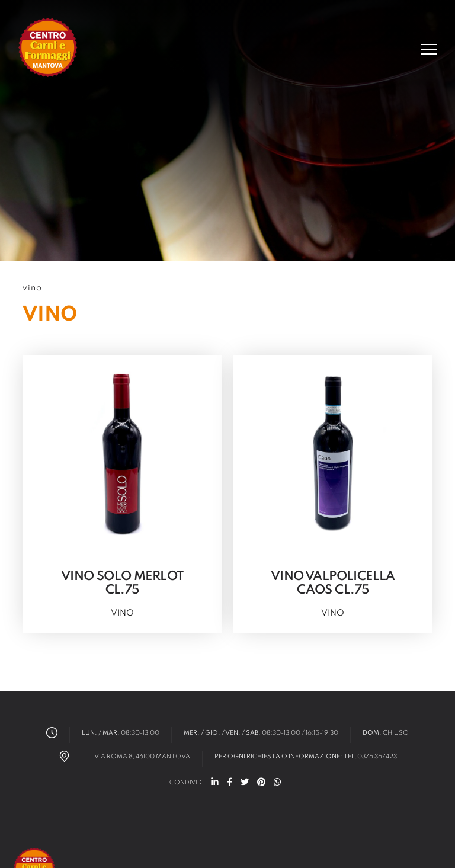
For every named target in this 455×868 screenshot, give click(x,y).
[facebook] (230, 783)
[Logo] (48, 49)
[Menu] (429, 49)
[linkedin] (215, 783)
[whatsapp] (278, 783)
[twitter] (245, 783)
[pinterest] (261, 783)
